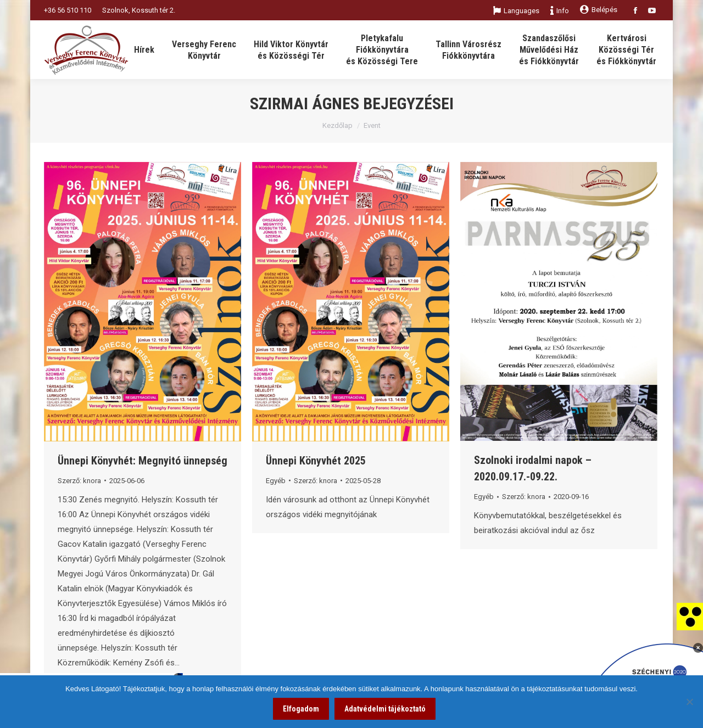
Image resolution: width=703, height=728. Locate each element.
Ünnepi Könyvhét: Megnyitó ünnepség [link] (143, 461)
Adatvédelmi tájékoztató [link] (385, 709)
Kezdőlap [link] (337, 125)
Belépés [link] (599, 10)
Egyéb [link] (276, 481)
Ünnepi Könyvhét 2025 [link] (316, 461)
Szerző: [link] (79, 481)
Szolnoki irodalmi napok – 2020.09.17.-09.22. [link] (533, 468)
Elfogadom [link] (301, 709)
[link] (690, 616)
